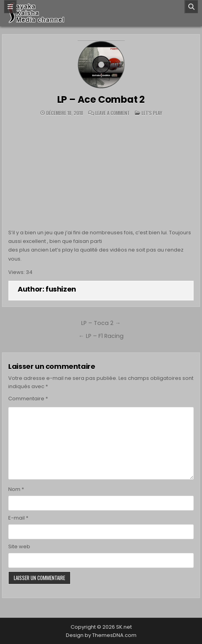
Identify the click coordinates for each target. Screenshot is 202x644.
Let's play (152, 113)
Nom (16, 489)
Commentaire (28, 399)
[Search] (191, 7)
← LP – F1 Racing (101, 336)
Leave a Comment (113, 113)
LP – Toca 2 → (101, 323)
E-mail (18, 518)
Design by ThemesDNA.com (101, 635)
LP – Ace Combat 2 (101, 99)
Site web (19, 546)
